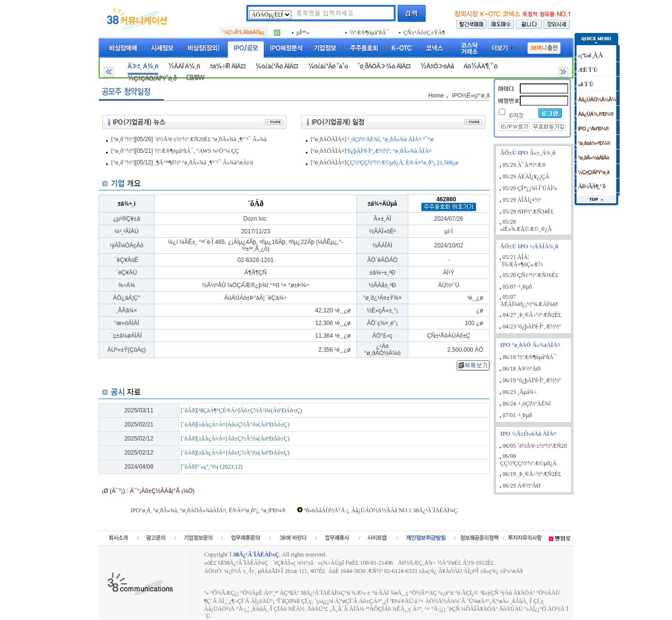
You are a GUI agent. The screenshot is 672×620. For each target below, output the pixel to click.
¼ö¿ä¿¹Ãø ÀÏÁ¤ (277, 66)
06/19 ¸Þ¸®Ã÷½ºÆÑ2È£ (532, 474)
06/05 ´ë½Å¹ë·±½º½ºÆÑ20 (535, 446)
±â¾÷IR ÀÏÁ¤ (227, 66)
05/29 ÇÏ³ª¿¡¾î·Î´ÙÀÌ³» (530, 188)
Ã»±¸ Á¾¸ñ (143, 66)
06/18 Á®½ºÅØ (522, 369)
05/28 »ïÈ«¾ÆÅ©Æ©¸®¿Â (526, 225)
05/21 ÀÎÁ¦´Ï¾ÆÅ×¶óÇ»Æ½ (521, 261)
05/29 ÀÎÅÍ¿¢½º (522, 200)
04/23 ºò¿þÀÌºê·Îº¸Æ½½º (532, 326)
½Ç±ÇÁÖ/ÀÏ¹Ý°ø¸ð (152, 78)
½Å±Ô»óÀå (437, 66)
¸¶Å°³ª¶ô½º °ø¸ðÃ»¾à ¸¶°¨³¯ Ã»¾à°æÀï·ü (204, 163)
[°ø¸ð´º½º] (123, 139)
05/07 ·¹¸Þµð (518, 287)
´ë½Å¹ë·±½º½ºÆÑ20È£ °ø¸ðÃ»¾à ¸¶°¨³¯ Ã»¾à (211, 139)
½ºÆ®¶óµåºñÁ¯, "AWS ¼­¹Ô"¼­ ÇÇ (197, 151)
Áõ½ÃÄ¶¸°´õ (480, 66)
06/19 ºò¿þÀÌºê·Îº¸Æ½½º (532, 380)
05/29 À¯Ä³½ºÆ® (525, 165)
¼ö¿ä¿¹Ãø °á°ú (328, 66)
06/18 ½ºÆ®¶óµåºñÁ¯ (530, 357)
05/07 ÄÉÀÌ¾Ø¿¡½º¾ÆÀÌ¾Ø (528, 301)
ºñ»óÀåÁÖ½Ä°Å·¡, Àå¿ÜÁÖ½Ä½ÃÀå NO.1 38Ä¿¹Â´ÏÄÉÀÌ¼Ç (381, 510)
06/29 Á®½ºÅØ (522, 486)
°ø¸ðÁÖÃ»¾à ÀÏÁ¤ (384, 66)
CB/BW (195, 78)
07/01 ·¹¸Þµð (518, 415)
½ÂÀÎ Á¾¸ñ (184, 66)
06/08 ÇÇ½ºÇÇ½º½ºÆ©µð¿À (528, 460)
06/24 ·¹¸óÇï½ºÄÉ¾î (527, 404)
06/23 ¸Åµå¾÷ (520, 392)
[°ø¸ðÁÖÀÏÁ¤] (328, 139)
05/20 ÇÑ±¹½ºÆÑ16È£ (531, 275)
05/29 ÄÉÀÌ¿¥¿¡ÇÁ (526, 177)
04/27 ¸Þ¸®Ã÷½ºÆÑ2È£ (532, 315)
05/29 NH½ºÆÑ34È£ (528, 212)
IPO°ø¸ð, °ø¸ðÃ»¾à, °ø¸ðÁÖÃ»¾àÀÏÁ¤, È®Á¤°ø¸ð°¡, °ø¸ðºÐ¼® (208, 510)
